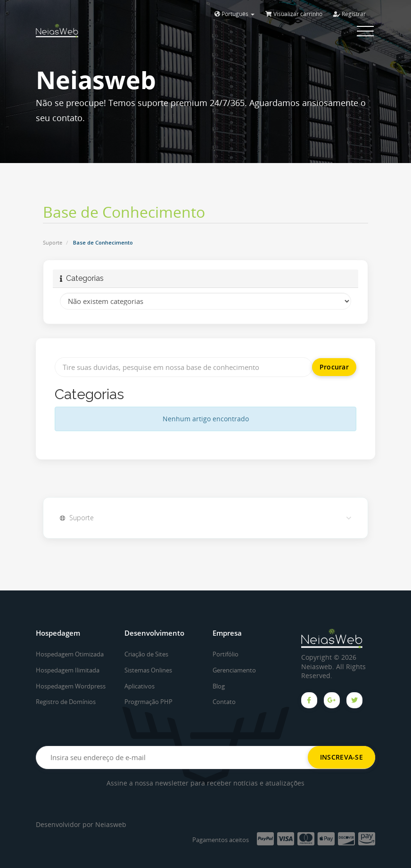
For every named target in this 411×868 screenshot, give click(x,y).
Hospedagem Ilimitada (68, 670)
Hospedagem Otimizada (70, 654)
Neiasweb (111, 824)
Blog (219, 686)
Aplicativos (140, 686)
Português (234, 14)
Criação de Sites (146, 654)
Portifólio (226, 654)
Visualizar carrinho (294, 14)
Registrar (349, 14)
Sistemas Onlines (148, 670)
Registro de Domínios (66, 702)
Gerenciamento (234, 670)
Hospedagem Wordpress (71, 686)
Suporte (53, 242)
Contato (224, 702)
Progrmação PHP (148, 702)
